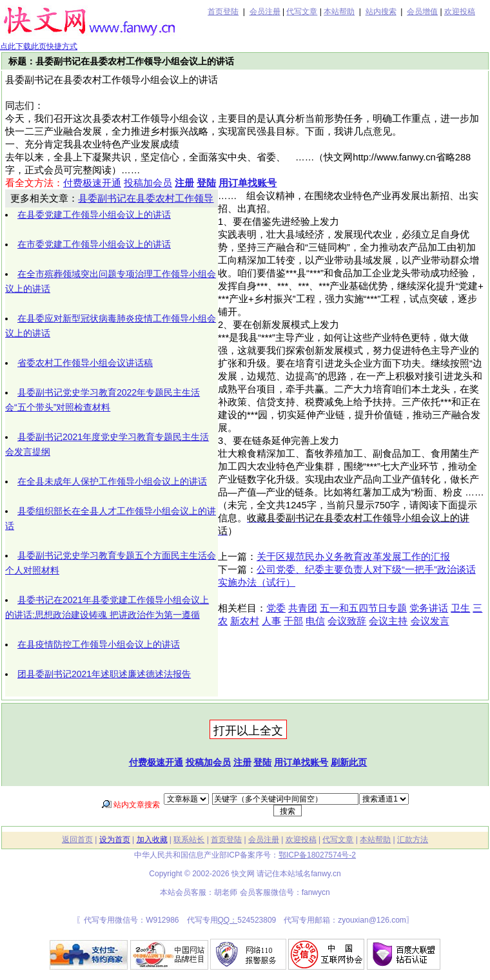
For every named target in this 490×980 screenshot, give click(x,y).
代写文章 (302, 12)
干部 (293, 621)
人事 (271, 621)
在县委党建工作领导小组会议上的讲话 (94, 215)
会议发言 (430, 621)
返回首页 (77, 840)
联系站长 (189, 840)
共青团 (303, 608)
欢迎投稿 (460, 12)
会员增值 (422, 12)
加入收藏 (152, 840)
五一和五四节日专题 (363, 608)
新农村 (245, 621)
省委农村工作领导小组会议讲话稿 (85, 363)
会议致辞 (347, 621)
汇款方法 (413, 840)
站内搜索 (381, 12)
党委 (276, 608)
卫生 (460, 608)
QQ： (228, 920)
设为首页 (115, 840)
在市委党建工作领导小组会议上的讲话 (94, 244)
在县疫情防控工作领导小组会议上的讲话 (99, 644)
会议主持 (388, 621)
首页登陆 (223, 12)
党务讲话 (429, 608)
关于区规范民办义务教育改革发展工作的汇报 (353, 557)
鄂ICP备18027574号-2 (317, 855)
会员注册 (265, 12)
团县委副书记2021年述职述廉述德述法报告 (104, 674)
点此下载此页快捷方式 (39, 46)
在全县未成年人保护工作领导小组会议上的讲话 (112, 481)
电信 (315, 621)
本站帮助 (339, 12)
